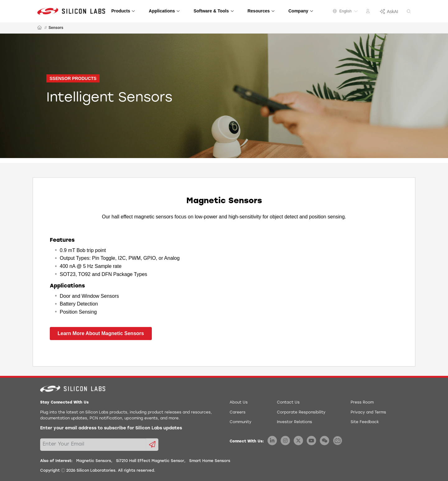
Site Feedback (365, 422)
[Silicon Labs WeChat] (324, 441)
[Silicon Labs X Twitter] (298, 441)
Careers (238, 413)
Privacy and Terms (368, 413)
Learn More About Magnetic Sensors (101, 333)
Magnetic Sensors (94, 461)
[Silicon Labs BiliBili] (338, 441)
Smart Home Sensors (210, 461)
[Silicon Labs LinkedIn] (272, 441)
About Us (239, 403)
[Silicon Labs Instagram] (285, 441)
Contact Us (288, 403)
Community (240, 422)
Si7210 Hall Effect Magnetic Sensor (150, 461)
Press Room (362, 403)
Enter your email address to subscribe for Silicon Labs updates (111, 428)
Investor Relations (294, 422)
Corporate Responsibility (301, 413)
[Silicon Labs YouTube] (311, 441)
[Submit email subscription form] (152, 445)
